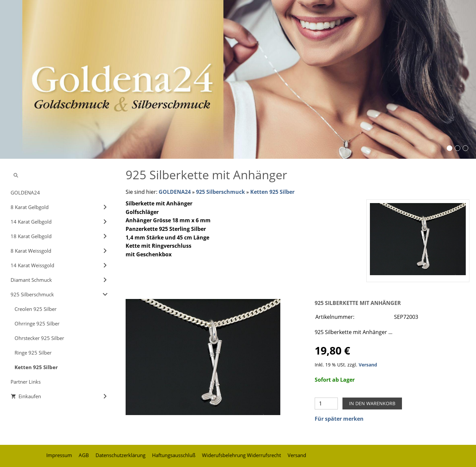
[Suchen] (59, 175)
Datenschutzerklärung (120, 455)
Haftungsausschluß (174, 455)
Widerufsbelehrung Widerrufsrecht (241, 455)
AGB (84, 455)
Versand (368, 365)
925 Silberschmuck (220, 192)
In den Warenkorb (372, 403)
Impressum (59, 455)
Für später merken (339, 419)
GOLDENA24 (175, 192)
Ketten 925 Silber (272, 192)
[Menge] (326, 403)
